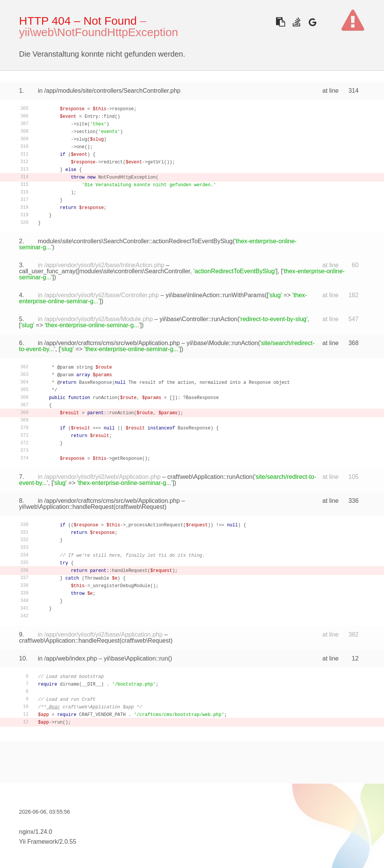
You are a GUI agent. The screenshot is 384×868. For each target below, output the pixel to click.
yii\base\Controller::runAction (199, 319)
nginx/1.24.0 (36, 832)
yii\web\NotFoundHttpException (99, 32)
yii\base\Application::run (136, 658)
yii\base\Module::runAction (222, 343)
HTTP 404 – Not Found (78, 21)
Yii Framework (38, 842)
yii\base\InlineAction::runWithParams (215, 295)
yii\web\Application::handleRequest (66, 507)
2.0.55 (68, 842)
